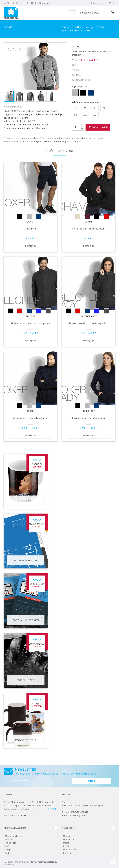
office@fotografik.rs (43, 3)
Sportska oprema (71, 30)
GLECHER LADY (89, 316)
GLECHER (30, 316)
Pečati (66, 846)
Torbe (8, 853)
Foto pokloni (69, 839)
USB (7, 846)
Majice (66, 843)
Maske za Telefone (14, 836)
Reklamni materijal (85, 27)
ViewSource (9, 865)
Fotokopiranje (70, 850)
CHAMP (89, 222)
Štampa (67, 836)
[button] (64, 45)
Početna (66, 27)
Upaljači (9, 850)
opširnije (53, 809)
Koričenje (67, 853)
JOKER (30, 411)
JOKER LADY (89, 411)
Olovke (8, 839)
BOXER (31, 222)
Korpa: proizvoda (90, 13)
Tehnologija (10, 843)
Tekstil (102, 27)
